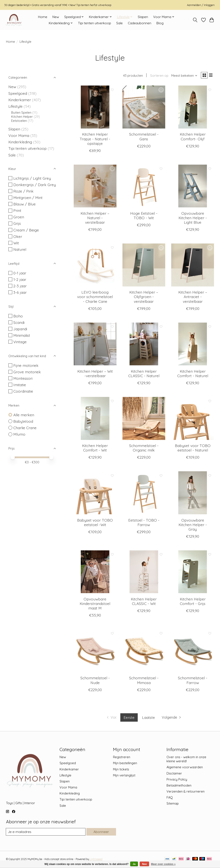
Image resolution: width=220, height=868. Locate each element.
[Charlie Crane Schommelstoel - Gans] (144, 108)
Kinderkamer (20, 100)
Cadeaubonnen (140, 23)
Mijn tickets (121, 770)
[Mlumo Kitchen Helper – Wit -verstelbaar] (95, 345)
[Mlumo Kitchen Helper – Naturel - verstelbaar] (95, 187)
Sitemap (173, 804)
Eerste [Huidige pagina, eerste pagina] (129, 718)
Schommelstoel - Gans (144, 137)
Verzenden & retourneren (186, 792)
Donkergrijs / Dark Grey (35, 185)
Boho (18, 316)
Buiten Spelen (21, 113)
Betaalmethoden (179, 786)
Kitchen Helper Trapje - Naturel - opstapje (95, 139)
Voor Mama (19, 135)
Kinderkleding (20, 142)
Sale (119, 23)
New (56, 17)
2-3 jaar (20, 286)
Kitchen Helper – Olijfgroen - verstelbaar (144, 297)
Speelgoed (18, 93)
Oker (18, 236)
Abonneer (101, 833)
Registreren (122, 758)
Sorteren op (158, 76)
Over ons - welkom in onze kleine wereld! (186, 760)
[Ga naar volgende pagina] (173, 718)
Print (17, 210)
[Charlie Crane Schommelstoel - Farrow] (193, 652)
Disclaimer (174, 774)
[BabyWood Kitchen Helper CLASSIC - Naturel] (144, 345)
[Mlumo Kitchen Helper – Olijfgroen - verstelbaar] (144, 266)
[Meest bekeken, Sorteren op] (183, 76)
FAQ (170, 798)
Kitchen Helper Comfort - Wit (95, 449)
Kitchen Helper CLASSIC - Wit (144, 602)
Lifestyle (15, 106)
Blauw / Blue (24, 204)
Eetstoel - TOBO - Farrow (144, 523)
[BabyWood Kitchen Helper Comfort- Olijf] (193, 108)
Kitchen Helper (22, 117)
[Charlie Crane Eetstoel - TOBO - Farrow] (144, 494)
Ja (134, 864)
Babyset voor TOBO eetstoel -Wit (95, 523)
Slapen (143, 17)
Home (43, 17)
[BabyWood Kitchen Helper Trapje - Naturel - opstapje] (95, 108)
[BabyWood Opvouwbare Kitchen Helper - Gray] (193, 494)
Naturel (20, 249)
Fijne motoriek (26, 365)
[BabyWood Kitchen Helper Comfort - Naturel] (193, 345)
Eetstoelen (19, 121)
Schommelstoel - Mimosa (144, 681)
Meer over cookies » (163, 864)
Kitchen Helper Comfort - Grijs (193, 602)
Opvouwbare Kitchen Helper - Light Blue (193, 219)
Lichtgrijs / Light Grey (32, 178)
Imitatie (20, 385)
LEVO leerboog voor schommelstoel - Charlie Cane (95, 297)
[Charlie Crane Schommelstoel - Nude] (95, 652)
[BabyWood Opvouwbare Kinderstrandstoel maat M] (95, 573)
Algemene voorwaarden (185, 768)
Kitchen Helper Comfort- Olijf (193, 137)
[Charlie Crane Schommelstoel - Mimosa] (144, 652)
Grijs (17, 223)
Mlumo (19, 434)
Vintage (20, 342)
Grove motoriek (27, 372)
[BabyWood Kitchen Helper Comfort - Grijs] (193, 573)
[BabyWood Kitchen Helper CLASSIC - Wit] (144, 573)
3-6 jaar (20, 292)
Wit (16, 243)
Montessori (23, 378)
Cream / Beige (26, 230)
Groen (19, 217)
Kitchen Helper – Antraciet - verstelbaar (193, 297)
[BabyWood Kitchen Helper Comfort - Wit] (95, 419)
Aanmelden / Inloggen (201, 5)
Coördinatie (23, 391)
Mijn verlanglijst (124, 776)
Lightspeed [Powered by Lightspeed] (96, 860)
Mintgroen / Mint (28, 197)
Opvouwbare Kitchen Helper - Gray (193, 525)
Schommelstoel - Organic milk (144, 449)
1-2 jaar (20, 279)
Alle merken (24, 415)
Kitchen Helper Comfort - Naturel (193, 374)
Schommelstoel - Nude (95, 681)
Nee (144, 864)
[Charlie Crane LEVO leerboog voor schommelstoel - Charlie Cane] (95, 266)
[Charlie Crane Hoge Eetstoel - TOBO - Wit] (144, 187)
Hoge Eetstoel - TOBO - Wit (144, 216)
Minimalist (22, 335)
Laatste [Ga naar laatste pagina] (148, 718)
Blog (160, 23)
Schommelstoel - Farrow (193, 681)
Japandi (20, 329)
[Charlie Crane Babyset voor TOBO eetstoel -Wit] (95, 494)
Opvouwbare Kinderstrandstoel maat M (95, 604)
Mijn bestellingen (125, 764)
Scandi (19, 322)
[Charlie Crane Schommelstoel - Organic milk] (144, 419)
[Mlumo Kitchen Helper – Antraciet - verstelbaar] (193, 266)
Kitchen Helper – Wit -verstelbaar (95, 374)
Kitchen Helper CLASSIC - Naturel (144, 374)
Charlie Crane (25, 428)
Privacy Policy (177, 780)
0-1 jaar (20, 273)
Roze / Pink (23, 191)
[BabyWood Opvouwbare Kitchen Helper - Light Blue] (193, 187)
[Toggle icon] (195, 20)
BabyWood (23, 421)
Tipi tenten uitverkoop (95, 23)
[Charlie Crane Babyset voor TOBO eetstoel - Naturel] (193, 419)
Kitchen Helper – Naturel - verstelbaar (95, 219)
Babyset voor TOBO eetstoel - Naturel (193, 449)
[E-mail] (45, 833)
